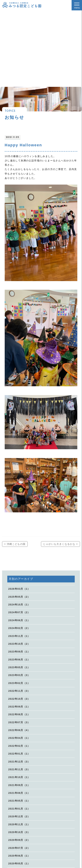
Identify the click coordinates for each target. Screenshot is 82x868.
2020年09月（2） (19, 840)
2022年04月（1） (19, 738)
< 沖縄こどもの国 (15, 544)
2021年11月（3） (19, 769)
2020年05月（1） (19, 864)
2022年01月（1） (19, 754)
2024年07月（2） (19, 612)
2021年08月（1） (19, 793)
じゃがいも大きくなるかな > (60, 544)
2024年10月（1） (19, 605)
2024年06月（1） (19, 620)
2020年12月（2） (19, 816)
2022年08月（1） (19, 714)
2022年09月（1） (19, 707)
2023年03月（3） (19, 675)
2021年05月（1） (19, 801)
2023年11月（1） (19, 636)
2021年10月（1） (19, 777)
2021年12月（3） (19, 762)
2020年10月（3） (19, 832)
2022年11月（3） (19, 691)
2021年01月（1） (19, 809)
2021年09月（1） (19, 785)
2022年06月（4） (19, 730)
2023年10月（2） (19, 644)
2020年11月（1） (19, 824)
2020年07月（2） (19, 848)
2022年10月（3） (19, 699)
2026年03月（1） (19, 589)
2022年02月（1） (19, 746)
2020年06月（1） (19, 856)
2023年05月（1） (19, 667)
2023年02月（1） (19, 683)
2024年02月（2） (19, 628)
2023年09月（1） (19, 652)
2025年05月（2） (19, 597)
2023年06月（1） (19, 660)
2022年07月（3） (19, 722)
